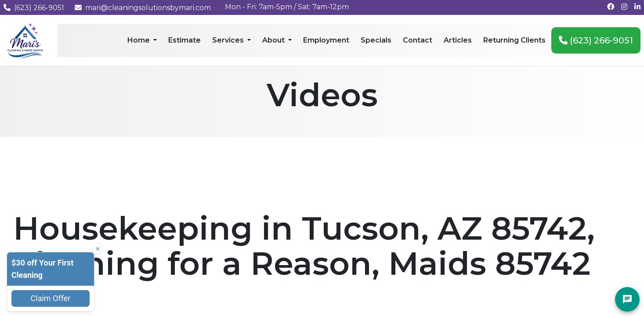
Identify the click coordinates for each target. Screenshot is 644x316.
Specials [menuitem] (376, 40)
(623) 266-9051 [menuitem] (596, 40)
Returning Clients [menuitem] (514, 40)
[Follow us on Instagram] (624, 7)
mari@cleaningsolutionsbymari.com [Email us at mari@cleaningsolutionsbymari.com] (143, 8)
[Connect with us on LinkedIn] (637, 7)
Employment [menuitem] (326, 40)
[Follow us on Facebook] (611, 7)
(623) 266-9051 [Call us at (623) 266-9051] (34, 8)
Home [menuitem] (139, 40)
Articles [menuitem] (458, 40)
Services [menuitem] (229, 40)
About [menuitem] (274, 40)
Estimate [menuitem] (185, 40)
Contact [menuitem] (418, 40)
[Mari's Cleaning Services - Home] (25, 40)
